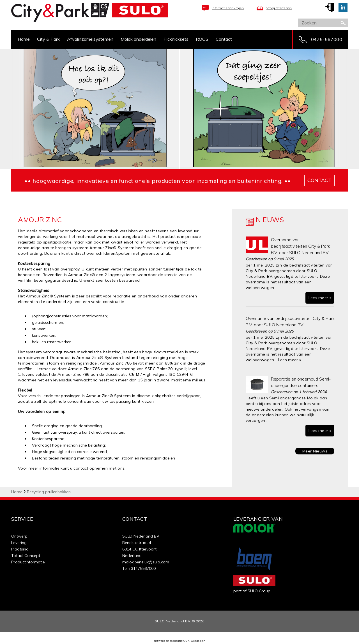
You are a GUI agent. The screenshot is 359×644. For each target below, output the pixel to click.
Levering (19, 543)
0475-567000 (327, 39)
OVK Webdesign (194, 641)
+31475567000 (142, 568)
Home (24, 39)
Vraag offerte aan (279, 8)
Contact (224, 39)
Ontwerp (19, 536)
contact (319, 180)
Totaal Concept (26, 556)
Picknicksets (176, 39)
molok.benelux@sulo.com (146, 562)
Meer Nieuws (315, 451)
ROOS (202, 39)
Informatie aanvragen (228, 8)
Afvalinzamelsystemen (90, 39)
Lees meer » (320, 298)
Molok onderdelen (138, 39)
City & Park (48, 39)
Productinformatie (28, 562)
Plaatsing (20, 549)
